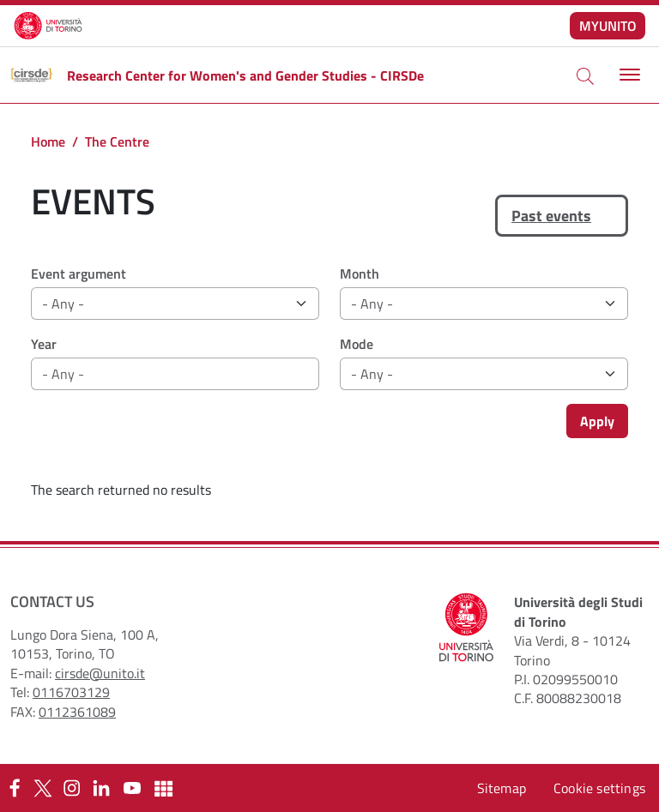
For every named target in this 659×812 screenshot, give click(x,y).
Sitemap (502, 788)
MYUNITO (608, 26)
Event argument (79, 274)
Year (44, 344)
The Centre (117, 141)
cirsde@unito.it (100, 673)
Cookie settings (599, 788)
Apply (597, 421)
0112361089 (77, 712)
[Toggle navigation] (628, 75)
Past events (551, 216)
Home (48, 141)
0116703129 (71, 692)
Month (360, 274)
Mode (357, 344)
